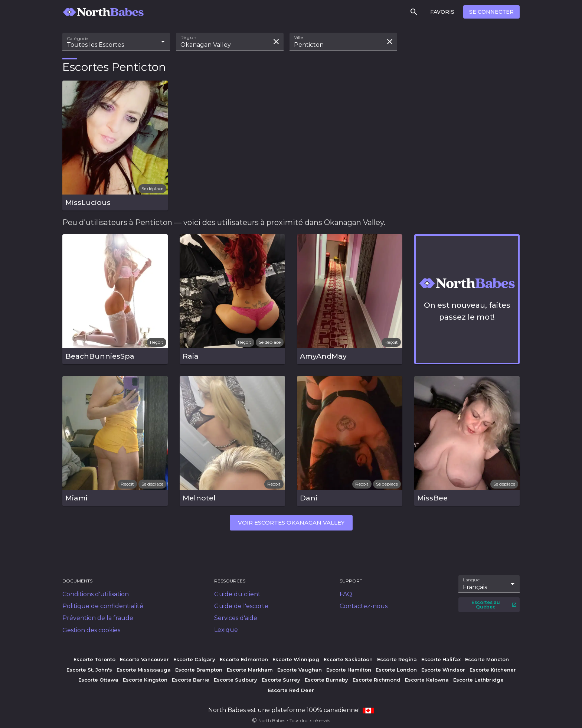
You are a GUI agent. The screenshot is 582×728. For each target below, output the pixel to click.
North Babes (272, 720)
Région (188, 37)
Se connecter (491, 12)
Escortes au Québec (494, 605)
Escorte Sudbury (236, 680)
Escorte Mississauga (144, 670)
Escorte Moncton (487, 659)
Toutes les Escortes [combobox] (95, 45)
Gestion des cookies (91, 630)
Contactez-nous (364, 606)
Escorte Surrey (281, 680)
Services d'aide (236, 618)
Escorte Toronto (94, 659)
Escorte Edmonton (244, 659)
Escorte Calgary (194, 659)
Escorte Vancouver (144, 659)
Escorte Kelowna (427, 680)
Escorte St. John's (89, 670)
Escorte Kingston (145, 680)
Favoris (442, 12)
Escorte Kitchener (493, 670)
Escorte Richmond (377, 680)
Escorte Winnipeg (296, 659)
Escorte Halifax (441, 659)
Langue (472, 580)
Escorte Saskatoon (348, 659)
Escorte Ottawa (98, 680)
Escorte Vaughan (300, 670)
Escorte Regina (397, 659)
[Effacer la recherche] (276, 42)
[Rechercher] (414, 12)
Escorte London (396, 670)
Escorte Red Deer (291, 690)
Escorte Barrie (191, 680)
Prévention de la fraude (98, 618)
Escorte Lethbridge (478, 680)
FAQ (346, 594)
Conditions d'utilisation (96, 594)
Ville (299, 37)
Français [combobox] (475, 587)
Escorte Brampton (199, 670)
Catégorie (78, 39)
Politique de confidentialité (103, 606)
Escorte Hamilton (349, 670)
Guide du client (237, 594)
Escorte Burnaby (326, 680)
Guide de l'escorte (241, 606)
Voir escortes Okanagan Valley (291, 523)
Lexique (226, 630)
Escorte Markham (250, 670)
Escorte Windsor (443, 670)
